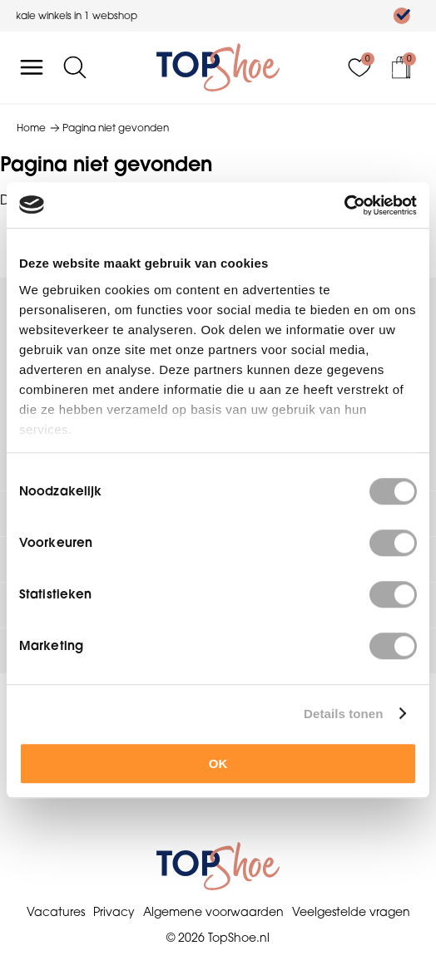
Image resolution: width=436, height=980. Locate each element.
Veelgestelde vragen (351, 912)
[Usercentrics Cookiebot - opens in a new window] (344, 205)
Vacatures (56, 912)
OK (218, 763)
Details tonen (343, 714)
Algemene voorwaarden (213, 912)
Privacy (114, 912)
